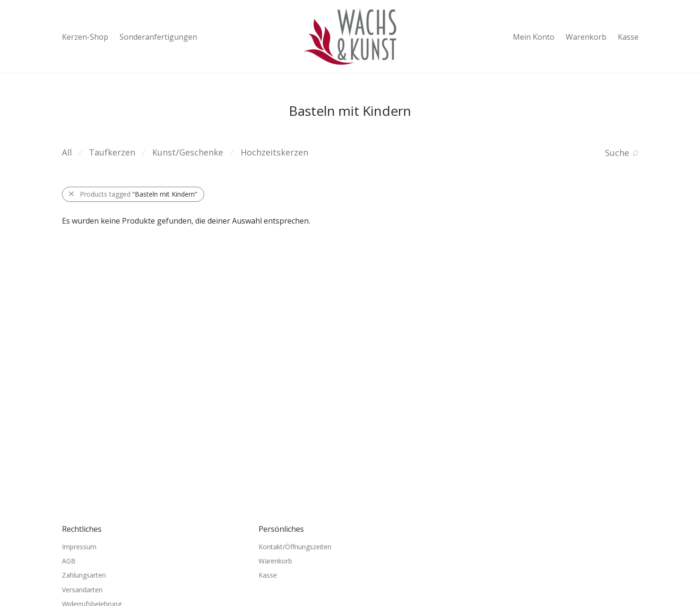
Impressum (79, 547)
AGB (69, 561)
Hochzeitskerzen (274, 152)
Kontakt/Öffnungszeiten (295, 547)
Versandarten (82, 590)
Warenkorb (586, 37)
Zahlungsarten (84, 575)
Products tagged (138, 194)
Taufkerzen (112, 152)
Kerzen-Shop (85, 37)
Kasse (628, 37)
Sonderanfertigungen (158, 37)
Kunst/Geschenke (188, 152)
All (67, 152)
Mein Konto (534, 37)
